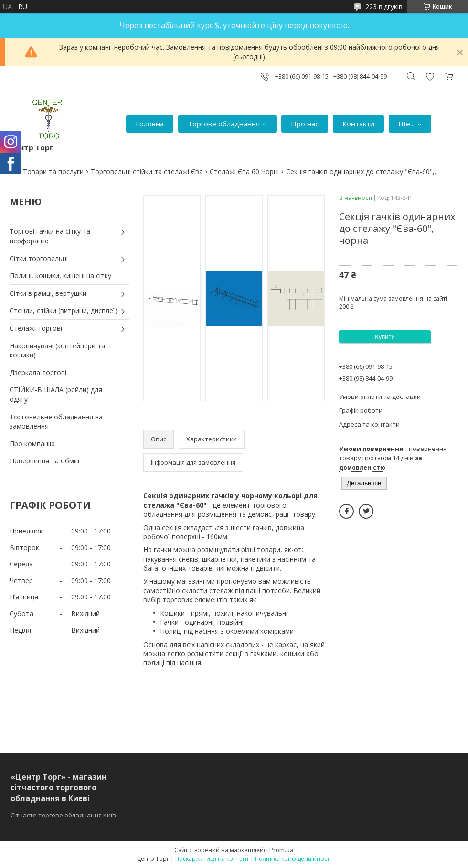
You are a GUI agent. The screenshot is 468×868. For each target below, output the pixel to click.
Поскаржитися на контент (212, 859)
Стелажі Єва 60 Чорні (244, 172)
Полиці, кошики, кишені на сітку (60, 276)
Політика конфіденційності (293, 859)
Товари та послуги (53, 172)
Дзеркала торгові (38, 372)
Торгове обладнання (224, 124)
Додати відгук (430, 77)
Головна (150, 124)
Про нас (305, 124)
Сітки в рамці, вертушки (48, 293)
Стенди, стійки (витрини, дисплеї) (64, 310)
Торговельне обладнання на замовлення (56, 422)
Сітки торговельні (39, 258)
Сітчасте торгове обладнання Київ (63, 815)
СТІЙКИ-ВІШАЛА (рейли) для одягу (56, 394)
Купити (385, 337)
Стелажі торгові (36, 328)
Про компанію (32, 444)
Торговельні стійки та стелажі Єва (147, 172)
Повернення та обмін (44, 461)
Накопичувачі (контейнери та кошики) (57, 350)
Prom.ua (282, 850)
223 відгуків (384, 6)
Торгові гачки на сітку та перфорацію (50, 236)
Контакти (358, 124)
